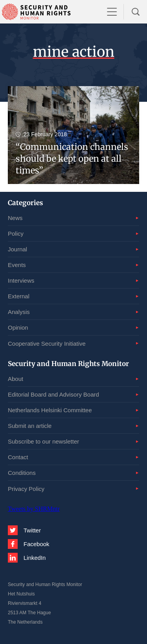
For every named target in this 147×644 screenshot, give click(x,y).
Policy (16, 234)
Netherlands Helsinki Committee (50, 410)
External (19, 296)
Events (17, 265)
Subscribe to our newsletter (44, 441)
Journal (17, 249)
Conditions (22, 473)
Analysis (19, 312)
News (15, 218)
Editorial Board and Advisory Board (54, 394)
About (15, 379)
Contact (18, 457)
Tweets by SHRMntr (34, 509)
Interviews (21, 281)
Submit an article (30, 426)
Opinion (18, 327)
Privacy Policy (26, 489)
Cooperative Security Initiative (47, 344)
